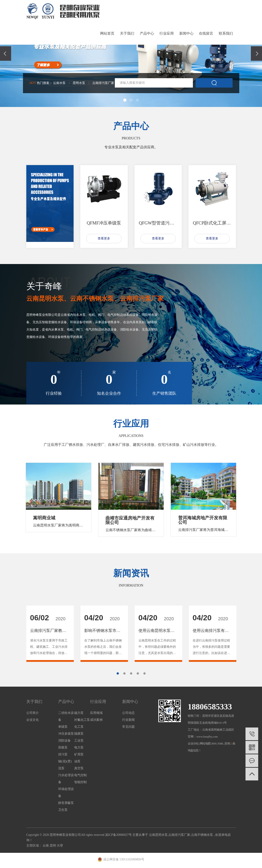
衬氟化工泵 (82, 720)
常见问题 (128, 727)
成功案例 (96, 720)
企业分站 (193, 744)
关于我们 (127, 33)
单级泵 (63, 727)
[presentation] (6, 53)
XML (220, 744)
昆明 (53, 846)
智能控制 (80, 783)
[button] (125, 100)
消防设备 (64, 741)
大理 (60, 846)
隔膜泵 (79, 734)
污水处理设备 (66, 779)
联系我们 (226, 33)
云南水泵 (59, 83)
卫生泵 (63, 810)
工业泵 (79, 741)
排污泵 (63, 755)
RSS (214, 744)
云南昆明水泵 (158, 835)
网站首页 (107, 33)
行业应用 (167, 33)
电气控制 (80, 776)
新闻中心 (186, 33)
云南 (46, 846)
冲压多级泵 (66, 734)
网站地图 (205, 744)
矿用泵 (79, 755)
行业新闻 (128, 720)
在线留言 (206, 33)
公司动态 (128, 713)
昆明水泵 (79, 83)
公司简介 (33, 713)
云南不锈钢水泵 (202, 835)
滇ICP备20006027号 (118, 835)
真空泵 (79, 769)
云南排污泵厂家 (103, 83)
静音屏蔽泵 (66, 803)
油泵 (77, 762)
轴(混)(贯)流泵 (65, 765)
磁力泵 (79, 713)
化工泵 (79, 727)
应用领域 (96, 713)
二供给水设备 (66, 717)
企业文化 (33, 720)
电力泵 (79, 748)
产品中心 (147, 33)
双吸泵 (63, 748)
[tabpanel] (50, 634)
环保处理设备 (66, 793)
